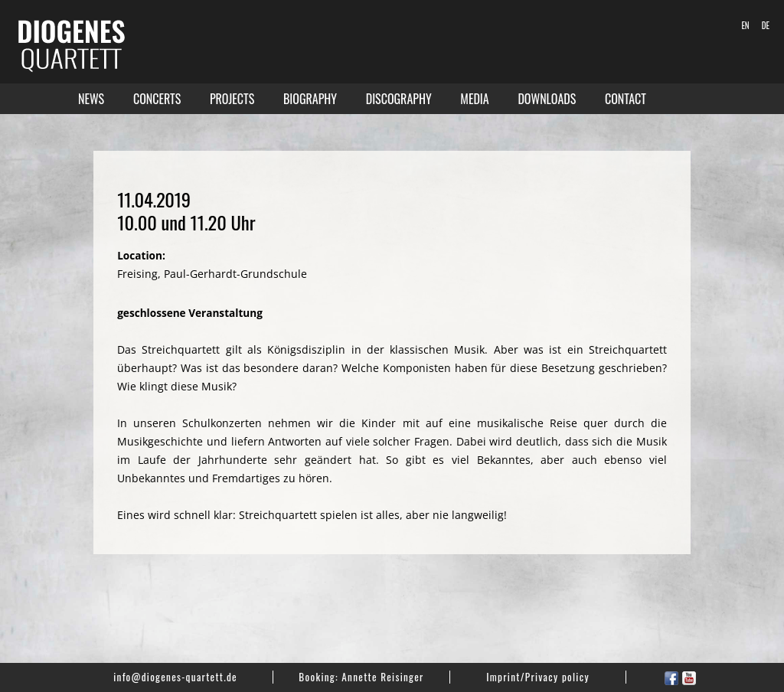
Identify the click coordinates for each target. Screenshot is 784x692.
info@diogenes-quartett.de (175, 677)
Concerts (157, 99)
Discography (399, 99)
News (91, 99)
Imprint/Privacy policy (538, 677)
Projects (232, 99)
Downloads (547, 99)
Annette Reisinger (382, 677)
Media (474, 99)
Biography (310, 99)
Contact (626, 99)
